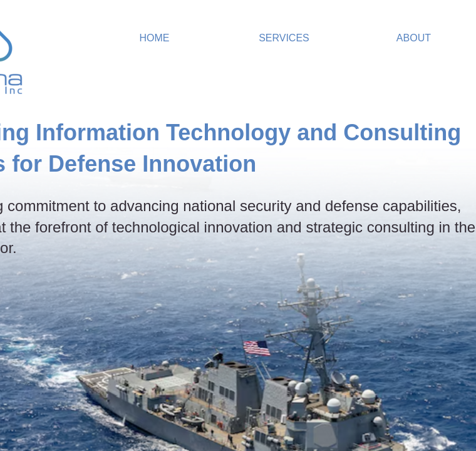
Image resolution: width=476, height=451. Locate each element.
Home (154, 38)
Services (284, 38)
